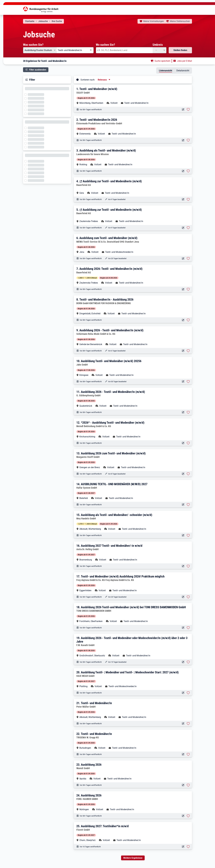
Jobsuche (43, 21)
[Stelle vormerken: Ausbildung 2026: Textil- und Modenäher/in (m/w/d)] (188, 289)
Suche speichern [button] (162, 61)
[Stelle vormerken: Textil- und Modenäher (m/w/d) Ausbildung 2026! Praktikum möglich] (188, 597)
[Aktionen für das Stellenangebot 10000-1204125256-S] (183, 816)
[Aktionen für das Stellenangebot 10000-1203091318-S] (183, 412)
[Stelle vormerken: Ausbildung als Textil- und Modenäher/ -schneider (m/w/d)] (188, 535)
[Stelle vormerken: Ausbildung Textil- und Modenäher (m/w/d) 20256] (188, 382)
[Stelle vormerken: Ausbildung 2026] (188, 785)
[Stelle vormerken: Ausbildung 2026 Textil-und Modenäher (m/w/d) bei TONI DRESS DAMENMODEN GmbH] (188, 628)
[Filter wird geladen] (26, 94)
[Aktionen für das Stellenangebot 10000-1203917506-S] (183, 110)
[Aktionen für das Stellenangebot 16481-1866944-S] (183, 199)
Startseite (30, 21)
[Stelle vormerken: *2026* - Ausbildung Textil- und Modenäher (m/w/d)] (188, 443)
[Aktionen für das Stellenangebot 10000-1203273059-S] (183, 259)
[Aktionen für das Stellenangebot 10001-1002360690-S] (183, 171)
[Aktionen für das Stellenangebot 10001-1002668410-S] (183, 566)
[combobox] (75, 50)
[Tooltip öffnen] (77, 80)
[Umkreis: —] (160, 50)
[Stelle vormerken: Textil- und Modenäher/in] (188, 724)
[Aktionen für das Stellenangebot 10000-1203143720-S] (183, 628)
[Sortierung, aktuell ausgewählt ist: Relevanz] (104, 80)
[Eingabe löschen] (91, 50)
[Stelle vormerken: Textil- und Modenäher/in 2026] (188, 140)
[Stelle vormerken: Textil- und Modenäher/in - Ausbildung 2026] (188, 320)
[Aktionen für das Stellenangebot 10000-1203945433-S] (183, 351)
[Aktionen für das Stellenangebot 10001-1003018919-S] (183, 289)
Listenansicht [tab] (166, 71)
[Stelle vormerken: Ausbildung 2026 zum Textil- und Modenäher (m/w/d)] (188, 474)
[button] (133, 96)
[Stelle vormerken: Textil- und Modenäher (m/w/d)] (188, 109)
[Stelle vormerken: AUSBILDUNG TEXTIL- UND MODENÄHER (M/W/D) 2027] (188, 505)
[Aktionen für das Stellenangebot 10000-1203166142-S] (183, 724)
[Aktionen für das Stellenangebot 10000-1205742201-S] (183, 320)
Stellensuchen (180, 21)
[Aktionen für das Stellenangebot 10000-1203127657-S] (183, 443)
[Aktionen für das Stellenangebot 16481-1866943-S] (183, 228)
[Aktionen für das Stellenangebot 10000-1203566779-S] (183, 474)
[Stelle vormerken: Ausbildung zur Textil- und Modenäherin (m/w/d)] (188, 199)
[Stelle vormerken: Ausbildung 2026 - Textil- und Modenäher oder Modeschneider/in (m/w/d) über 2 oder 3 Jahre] (188, 662)
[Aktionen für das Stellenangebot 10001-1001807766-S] (183, 535)
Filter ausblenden (38, 70)
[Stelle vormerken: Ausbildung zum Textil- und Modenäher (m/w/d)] (188, 259)
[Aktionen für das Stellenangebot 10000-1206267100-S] (183, 693)
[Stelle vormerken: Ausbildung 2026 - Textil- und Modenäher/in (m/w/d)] (188, 351)
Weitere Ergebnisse (133, 858)
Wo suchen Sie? (105, 45)
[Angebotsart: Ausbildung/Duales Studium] (40, 50)
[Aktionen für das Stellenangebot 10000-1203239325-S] (183, 597)
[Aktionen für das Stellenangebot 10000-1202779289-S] (183, 662)
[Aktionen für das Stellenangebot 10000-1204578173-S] (183, 505)
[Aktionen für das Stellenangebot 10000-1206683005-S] (183, 847)
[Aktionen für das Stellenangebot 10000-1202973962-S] (183, 754)
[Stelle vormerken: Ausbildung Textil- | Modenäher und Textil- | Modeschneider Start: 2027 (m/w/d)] (188, 693)
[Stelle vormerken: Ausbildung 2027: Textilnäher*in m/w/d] (188, 847)
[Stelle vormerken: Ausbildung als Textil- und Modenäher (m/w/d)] (188, 171)
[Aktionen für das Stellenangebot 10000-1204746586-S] (183, 785)
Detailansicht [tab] (183, 71)
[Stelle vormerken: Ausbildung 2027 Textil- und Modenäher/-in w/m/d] (188, 566)
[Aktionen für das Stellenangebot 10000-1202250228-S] (183, 140)
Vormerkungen (154, 21)
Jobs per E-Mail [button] (184, 61)
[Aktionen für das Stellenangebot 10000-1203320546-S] (183, 382)
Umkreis (158, 45)
